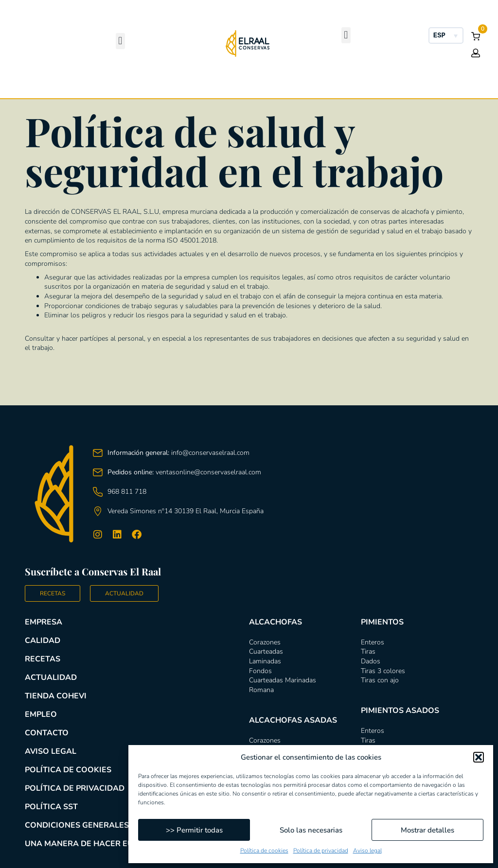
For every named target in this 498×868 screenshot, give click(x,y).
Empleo (41, 714)
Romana (261, 690)
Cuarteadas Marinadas (283, 680)
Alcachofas (77, 156)
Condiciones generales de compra (101, 825)
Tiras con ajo (380, 680)
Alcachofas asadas (192, 157)
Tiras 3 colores (383, 671)
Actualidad (51, 677)
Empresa (44, 622)
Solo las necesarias (311, 830)
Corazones (265, 642)
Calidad (43, 641)
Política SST (51, 807)
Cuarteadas (266, 651)
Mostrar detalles (427, 830)
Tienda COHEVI (56, 696)
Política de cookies (264, 851)
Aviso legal (367, 851)
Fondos (260, 671)
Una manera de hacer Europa (90, 844)
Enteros (373, 642)
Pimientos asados (421, 157)
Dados (371, 661)
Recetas (43, 659)
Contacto (47, 733)
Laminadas (265, 661)
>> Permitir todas (194, 830)
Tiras (368, 651)
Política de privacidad (321, 851)
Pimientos (306, 156)
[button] (479, 757)
